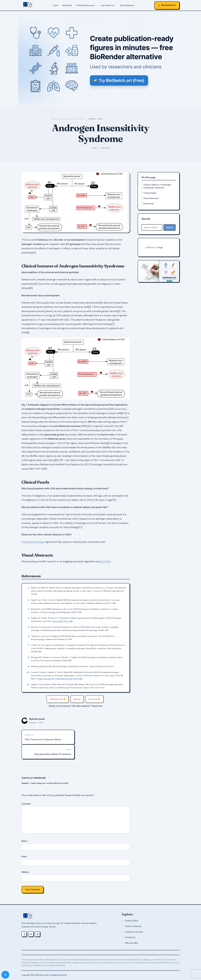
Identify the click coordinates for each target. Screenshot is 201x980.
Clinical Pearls (150, 193)
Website (25, 872)
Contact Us (130, 937)
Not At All (94, 699)
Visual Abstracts (151, 198)
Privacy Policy (132, 921)
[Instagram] (37, 934)
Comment (27, 804)
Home (56, 5)
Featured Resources (85, 5)
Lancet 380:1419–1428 (62, 621)
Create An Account (134, 932)
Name (25, 841)
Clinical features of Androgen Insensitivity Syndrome (157, 186)
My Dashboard (127, 5)
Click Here (105, 561)
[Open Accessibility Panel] (5, 975)
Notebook (67, 5)
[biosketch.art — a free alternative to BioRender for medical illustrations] (100, 59)
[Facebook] (24, 934)
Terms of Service (133, 926)
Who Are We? (132, 943)
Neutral (77, 699)
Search (170, 227)
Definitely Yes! (58, 699)
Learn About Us (107, 5)
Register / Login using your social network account (45, 783)
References (149, 204)
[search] (155, 248)
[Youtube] (31, 934)
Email (25, 856)
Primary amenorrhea (33, 542)
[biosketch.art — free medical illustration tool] (159, 271)
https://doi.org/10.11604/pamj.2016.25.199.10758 (60, 679)
